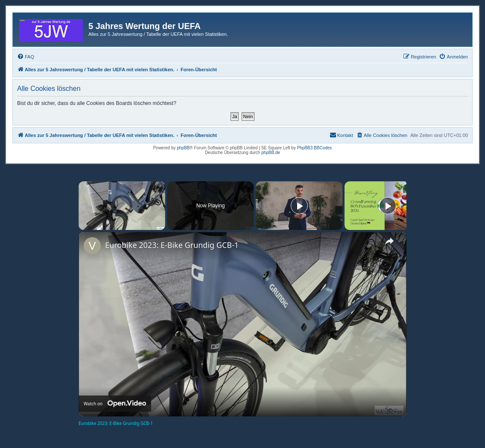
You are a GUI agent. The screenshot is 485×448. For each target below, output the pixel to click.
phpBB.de (271, 153)
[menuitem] (26, 57)
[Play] (299, 206)
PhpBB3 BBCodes (315, 148)
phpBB (183, 148)
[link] (92, 246)
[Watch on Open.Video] (115, 404)
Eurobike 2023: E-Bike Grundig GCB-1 (172, 245)
